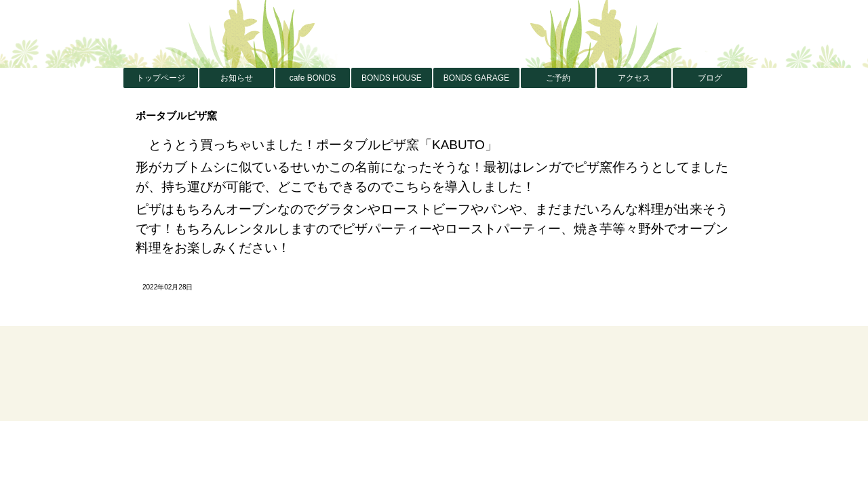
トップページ (161, 78)
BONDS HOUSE (392, 78)
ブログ (710, 78)
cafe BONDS (313, 78)
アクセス (634, 78)
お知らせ (237, 78)
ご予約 (558, 78)
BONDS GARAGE (476, 78)
